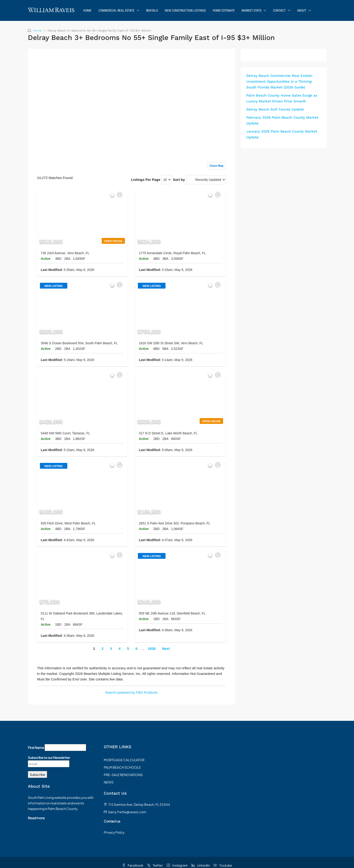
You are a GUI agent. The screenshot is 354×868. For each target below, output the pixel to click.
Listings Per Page (146, 180)
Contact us (112, 821)
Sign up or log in (213, 62)
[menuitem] (319, 10)
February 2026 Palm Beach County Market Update (282, 120)
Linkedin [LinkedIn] (201, 865)
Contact (279, 10)
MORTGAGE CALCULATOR (124, 760)
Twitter (155, 865)
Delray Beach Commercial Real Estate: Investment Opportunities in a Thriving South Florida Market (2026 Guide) (279, 81)
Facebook (133, 865)
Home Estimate (224, 10)
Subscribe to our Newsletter (49, 757)
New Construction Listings (185, 10)
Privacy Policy (114, 832)
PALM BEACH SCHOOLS (122, 767)
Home (87, 10)
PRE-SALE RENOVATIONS (123, 775)
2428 (152, 649)
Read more (36, 818)
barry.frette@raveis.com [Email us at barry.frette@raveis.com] (127, 812)
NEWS (109, 782)
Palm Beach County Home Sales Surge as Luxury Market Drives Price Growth (282, 98)
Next (166, 649)
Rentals (152, 10)
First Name (36, 748)
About (302, 10)
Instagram (177, 865)
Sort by (179, 180)
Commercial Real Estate (116, 10)
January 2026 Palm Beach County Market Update (282, 134)
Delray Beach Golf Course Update (275, 109)
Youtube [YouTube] (223, 865)
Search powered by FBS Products (131, 692)
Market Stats (252, 10)
